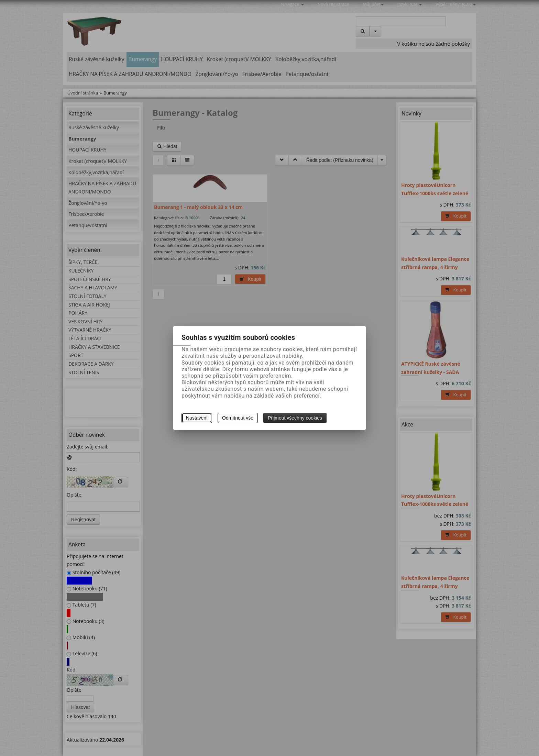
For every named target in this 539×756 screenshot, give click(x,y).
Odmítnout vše (238, 418)
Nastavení (197, 418)
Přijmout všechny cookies (295, 418)
